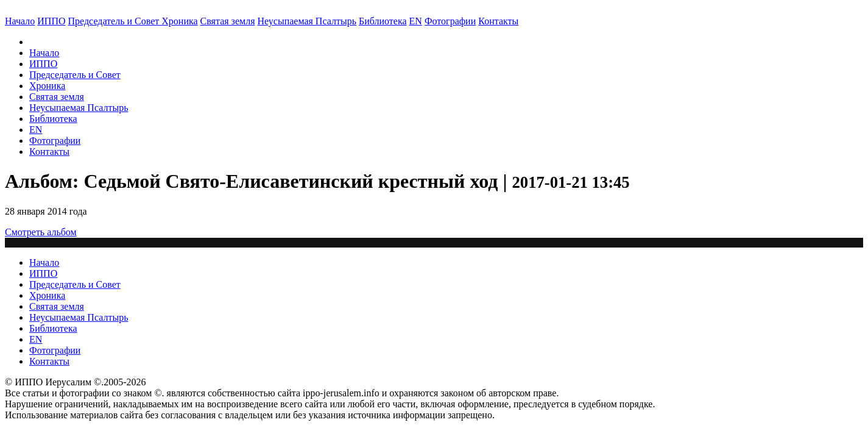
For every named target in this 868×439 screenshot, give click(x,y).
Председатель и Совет (115, 21)
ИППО (51, 21)
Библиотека (383, 21)
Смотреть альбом (41, 232)
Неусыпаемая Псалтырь (307, 21)
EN (416, 21)
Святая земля (228, 21)
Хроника (179, 21)
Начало (20, 21)
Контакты (49, 152)
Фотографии (55, 141)
